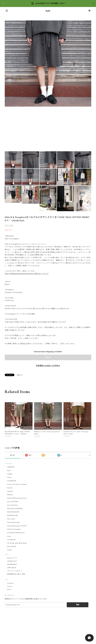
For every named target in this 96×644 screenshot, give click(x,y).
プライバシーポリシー (15, 571)
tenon (9, 536)
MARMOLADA (13, 515)
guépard (10, 491)
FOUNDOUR (12, 481)
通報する (20, 375)
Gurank (10, 488)
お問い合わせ (12, 568)
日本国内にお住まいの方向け (48, 366)
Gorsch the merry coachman (17, 484)
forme (9, 477)
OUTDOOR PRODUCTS (16, 533)
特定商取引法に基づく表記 (16, 574)
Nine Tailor (11, 519)
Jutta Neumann (12, 505)
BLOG (9, 590)
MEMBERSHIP (12, 564)
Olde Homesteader (14, 522)
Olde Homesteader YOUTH (17, 526)
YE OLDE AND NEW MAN (17, 543)
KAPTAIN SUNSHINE (15, 509)
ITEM (9, 550)
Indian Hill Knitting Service (17, 498)
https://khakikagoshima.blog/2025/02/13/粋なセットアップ (27, 274)
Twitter (10, 586)
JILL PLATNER (13, 502)
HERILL (10, 495)
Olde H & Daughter (14, 529)
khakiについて (12, 558)
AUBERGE (11, 467)
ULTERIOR (11, 540)
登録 (78, 605)
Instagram (11, 583)
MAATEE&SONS (13, 512)
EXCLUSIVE (12, 547)
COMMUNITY (12, 561)
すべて (13, 455)
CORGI (10, 474)
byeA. (9, 470)
